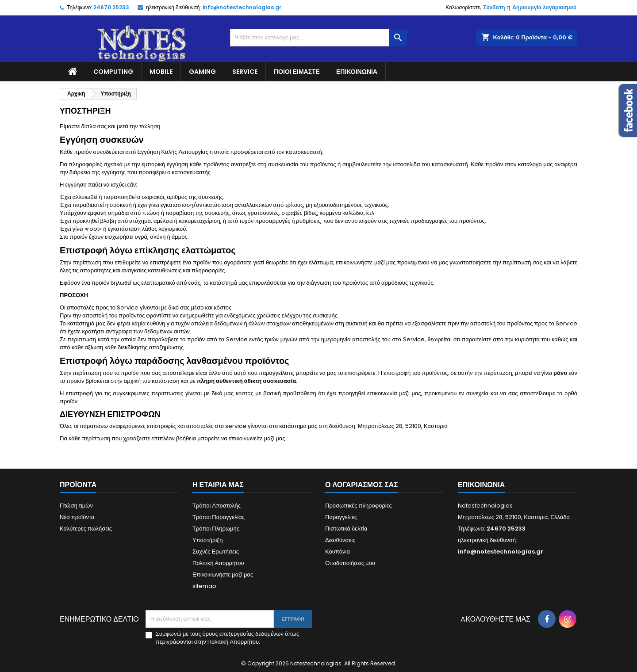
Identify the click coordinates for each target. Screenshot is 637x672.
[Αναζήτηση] (318, 38)
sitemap (204, 586)
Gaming (202, 72)
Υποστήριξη (207, 540)
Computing (113, 72)
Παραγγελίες (341, 517)
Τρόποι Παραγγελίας (219, 517)
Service (245, 72)
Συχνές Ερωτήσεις (216, 552)
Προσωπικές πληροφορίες (359, 506)
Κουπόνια (338, 552)
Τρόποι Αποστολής (217, 506)
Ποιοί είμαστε (297, 72)
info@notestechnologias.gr (242, 7)
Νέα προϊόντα (77, 517)
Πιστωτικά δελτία (346, 529)
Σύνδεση (494, 7)
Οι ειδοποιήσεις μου (350, 563)
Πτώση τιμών (76, 506)
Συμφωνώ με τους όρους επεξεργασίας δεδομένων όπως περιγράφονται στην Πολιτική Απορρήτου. (227, 638)
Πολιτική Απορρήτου (218, 563)
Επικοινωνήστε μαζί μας (223, 575)
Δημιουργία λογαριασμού (544, 7)
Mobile (161, 72)
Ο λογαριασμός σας (362, 485)
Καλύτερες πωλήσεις (86, 529)
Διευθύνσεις (340, 540)
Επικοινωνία (357, 72)
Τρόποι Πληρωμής (216, 529)
